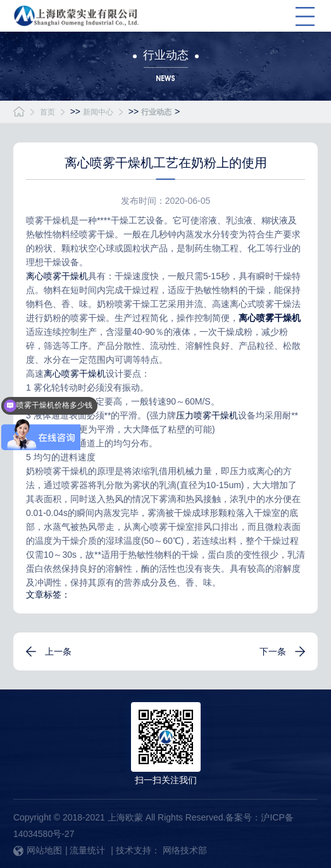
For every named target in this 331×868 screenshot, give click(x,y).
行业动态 (156, 112)
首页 (47, 112)
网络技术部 (185, 850)
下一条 (273, 651)
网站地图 (38, 850)
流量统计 (87, 850)
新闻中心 (98, 112)
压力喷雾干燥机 (207, 415)
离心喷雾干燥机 (57, 276)
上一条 (58, 651)
